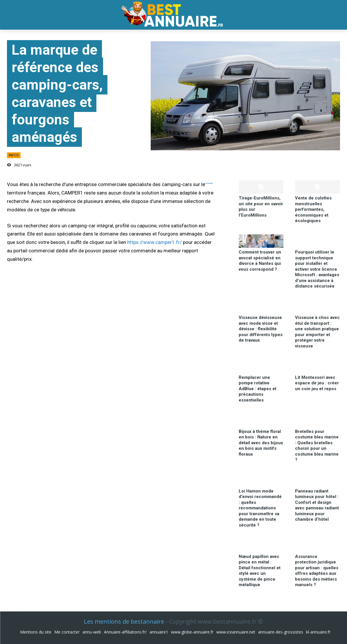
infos (14, 155)
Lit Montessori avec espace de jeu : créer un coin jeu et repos (317, 383)
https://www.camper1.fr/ (154, 242)
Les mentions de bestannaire (124, 621)
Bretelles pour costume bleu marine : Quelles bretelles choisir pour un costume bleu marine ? (317, 446)
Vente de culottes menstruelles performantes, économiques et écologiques (313, 209)
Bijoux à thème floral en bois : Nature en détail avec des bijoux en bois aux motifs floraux (261, 443)
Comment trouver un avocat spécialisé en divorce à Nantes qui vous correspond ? (260, 261)
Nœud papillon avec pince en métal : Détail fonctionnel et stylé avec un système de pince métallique (260, 571)
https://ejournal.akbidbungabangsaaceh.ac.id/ (208, 183)
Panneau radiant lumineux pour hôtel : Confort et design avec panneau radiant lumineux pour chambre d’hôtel (317, 505)
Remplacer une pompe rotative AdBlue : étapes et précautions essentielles (258, 389)
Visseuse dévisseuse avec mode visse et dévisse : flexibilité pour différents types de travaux (261, 329)
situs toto (211, 183)
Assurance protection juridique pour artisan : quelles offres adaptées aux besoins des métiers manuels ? (317, 571)
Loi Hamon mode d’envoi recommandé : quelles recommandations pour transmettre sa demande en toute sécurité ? (260, 508)
